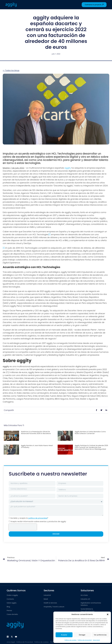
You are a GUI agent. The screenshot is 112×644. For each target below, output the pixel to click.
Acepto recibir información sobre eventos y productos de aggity (38, 521)
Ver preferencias (100, 635)
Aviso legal (96, 640)
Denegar (82, 635)
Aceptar (64, 635)
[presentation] (23, 527)
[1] (49, 234)
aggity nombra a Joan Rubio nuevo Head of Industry (37, 446)
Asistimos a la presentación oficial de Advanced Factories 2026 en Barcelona (36, 433)
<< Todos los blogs (11, 71)
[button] (108, 614)
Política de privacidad (85, 640)
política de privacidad (38, 518)
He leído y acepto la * (29, 518)
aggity (68, 168)
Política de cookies (70, 640)
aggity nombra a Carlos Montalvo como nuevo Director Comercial (90, 433)
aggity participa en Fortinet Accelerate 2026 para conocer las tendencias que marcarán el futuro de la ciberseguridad (91, 447)
